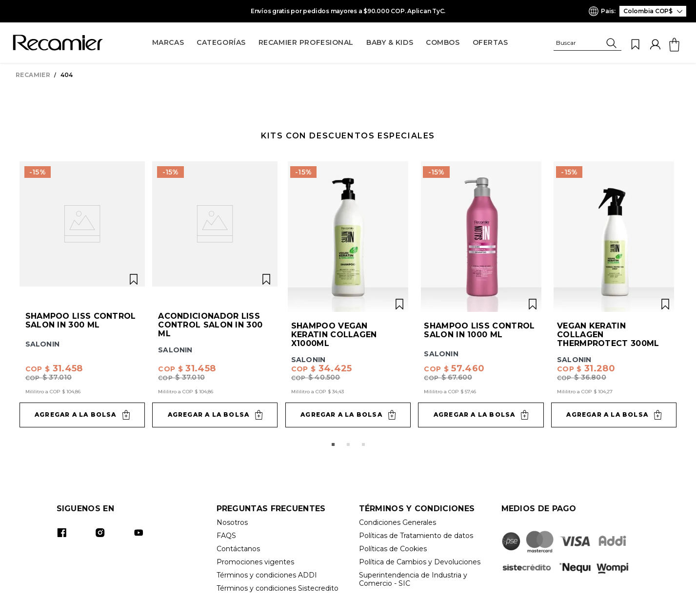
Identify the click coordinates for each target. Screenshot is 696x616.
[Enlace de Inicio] (35, 75)
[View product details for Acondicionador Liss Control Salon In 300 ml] (215, 294)
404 (67, 75)
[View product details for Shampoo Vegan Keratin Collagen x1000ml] (348, 294)
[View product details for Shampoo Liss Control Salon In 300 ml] (82, 294)
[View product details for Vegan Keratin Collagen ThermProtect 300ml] (614, 294)
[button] (587, 44)
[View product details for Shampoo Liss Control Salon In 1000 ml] (481, 294)
